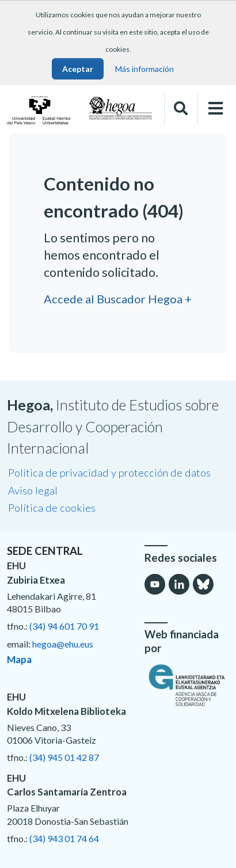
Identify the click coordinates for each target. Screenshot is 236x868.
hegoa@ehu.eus (63, 644)
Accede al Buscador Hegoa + (118, 299)
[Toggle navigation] (215, 108)
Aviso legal (33, 490)
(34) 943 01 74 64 (64, 838)
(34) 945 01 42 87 (64, 757)
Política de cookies (52, 508)
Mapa (19, 659)
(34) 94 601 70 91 (64, 626)
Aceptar (78, 69)
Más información (144, 69)
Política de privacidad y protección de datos (109, 473)
